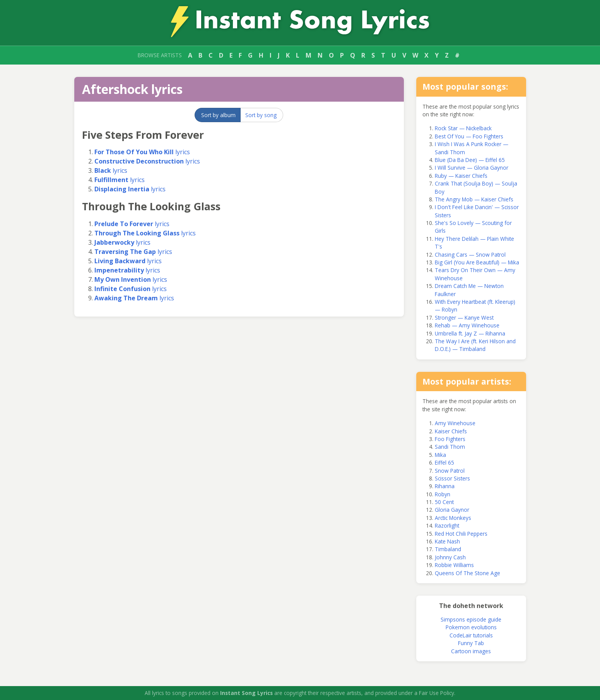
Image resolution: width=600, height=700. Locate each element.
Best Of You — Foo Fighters (469, 136)
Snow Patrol (450, 471)
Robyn (443, 494)
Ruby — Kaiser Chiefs (461, 176)
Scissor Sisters (452, 478)
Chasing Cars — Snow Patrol (470, 255)
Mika (440, 455)
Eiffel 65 (444, 462)
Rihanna (445, 486)
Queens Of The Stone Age (468, 573)
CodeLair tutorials (471, 635)
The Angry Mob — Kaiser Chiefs (474, 199)
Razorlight (447, 525)
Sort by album (218, 115)
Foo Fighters (450, 439)
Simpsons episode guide (471, 619)
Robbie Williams (454, 565)
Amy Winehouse (455, 423)
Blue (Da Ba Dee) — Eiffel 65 (470, 160)
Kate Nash (447, 541)
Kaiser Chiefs (451, 431)
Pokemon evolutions (471, 627)
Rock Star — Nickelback (463, 128)
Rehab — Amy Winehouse (467, 325)
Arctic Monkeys (453, 518)
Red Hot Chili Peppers (461, 534)
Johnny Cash (450, 557)
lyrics (142, 152)
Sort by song (261, 115)
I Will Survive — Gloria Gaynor (472, 168)
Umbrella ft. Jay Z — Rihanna (470, 333)
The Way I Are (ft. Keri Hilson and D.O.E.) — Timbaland (475, 345)
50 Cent (444, 502)
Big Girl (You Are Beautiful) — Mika (477, 262)
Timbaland (448, 549)
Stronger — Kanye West (464, 318)
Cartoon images (471, 651)
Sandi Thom (450, 447)
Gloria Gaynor (452, 510)
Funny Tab (471, 643)
